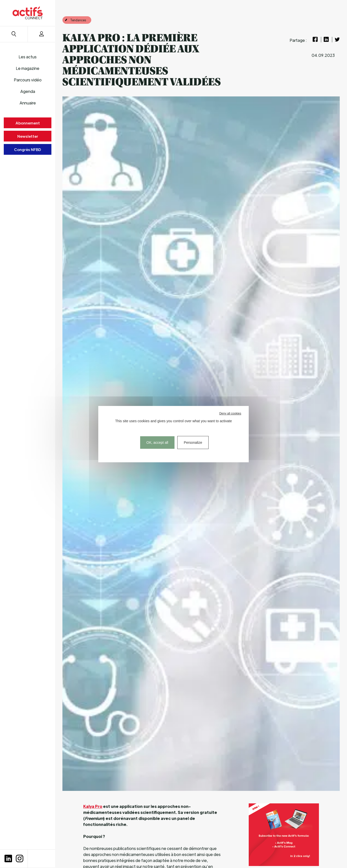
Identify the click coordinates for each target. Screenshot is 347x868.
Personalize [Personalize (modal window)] (193, 443)
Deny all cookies (230, 413)
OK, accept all (157, 443)
